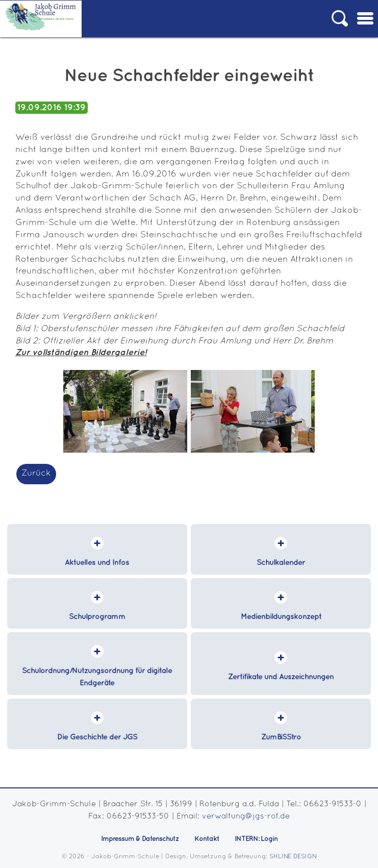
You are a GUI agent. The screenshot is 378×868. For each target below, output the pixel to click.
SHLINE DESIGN (293, 857)
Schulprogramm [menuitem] (97, 617)
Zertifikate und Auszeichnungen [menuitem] (281, 677)
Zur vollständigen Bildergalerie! (81, 353)
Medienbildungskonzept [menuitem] (281, 617)
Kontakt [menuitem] (207, 839)
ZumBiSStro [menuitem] (281, 737)
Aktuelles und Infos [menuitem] (97, 563)
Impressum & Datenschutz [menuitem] (140, 839)
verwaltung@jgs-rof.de (246, 816)
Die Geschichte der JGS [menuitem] (97, 737)
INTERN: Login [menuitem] (256, 839)
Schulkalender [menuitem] (281, 563)
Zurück (36, 473)
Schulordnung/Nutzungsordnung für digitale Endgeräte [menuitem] (97, 677)
